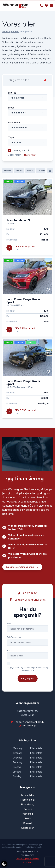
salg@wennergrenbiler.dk (28, 600)
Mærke (12, 93)
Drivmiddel (14, 123)
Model (12, 108)
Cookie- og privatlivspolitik (27, 859)
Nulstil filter (30, 155)
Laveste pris (43, 171)
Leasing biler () (21, 150)
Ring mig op (28, 678)
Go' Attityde (28, 862)
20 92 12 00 (27, 593)
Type (11, 137)
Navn (9, 624)
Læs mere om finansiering (22, 567)
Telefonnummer (14, 637)
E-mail (10, 651)
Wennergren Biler (11, 32)
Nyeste (8, 171)
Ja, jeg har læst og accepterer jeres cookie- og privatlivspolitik (28, 669)
